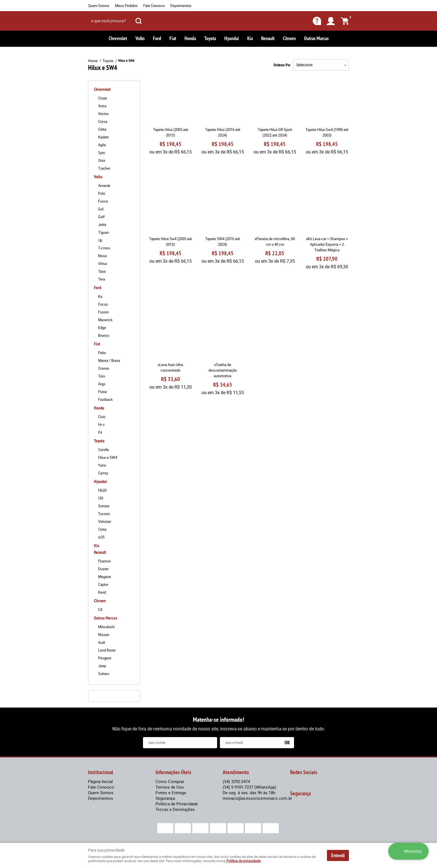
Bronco (104, 335)
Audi (102, 642)
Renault (268, 38)
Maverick (105, 320)
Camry (103, 473)
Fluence (104, 561)
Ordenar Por (282, 65)
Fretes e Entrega (171, 793)
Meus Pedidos (126, 6)
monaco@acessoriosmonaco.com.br (257, 798)
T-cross (104, 248)
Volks (140, 38)
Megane (105, 577)
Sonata (104, 506)
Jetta (102, 225)
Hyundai (232, 38)
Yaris (102, 465)
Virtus (103, 264)
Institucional (101, 772)
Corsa (103, 121)
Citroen (289, 38)
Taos (102, 271)
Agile (102, 145)
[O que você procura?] (139, 21)
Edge (102, 328)
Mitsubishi (106, 627)
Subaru (104, 674)
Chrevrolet (118, 38)
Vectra (103, 114)
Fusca (103, 201)
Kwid (102, 592)
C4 (100, 609)
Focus (103, 304)
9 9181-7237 (249, 787)
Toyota (210, 38)
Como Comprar (170, 781)
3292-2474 (236, 781)
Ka (100, 296)
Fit (100, 432)
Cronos (104, 368)
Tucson (104, 514)
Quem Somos (99, 6)
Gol (101, 209)
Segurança (165, 798)
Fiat (173, 38)
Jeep (102, 666)
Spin (102, 153)
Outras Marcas (316, 38)
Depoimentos (181, 6)
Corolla (104, 450)
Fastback (105, 399)
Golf (101, 217)
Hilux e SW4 (108, 457)
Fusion (103, 312)
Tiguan (104, 232)
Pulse (103, 392)
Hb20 (102, 490)
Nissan (104, 635)
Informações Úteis (173, 772)
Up (100, 240)
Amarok (104, 186)
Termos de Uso (170, 787)
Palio (102, 353)
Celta (102, 129)
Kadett (103, 137)
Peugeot (105, 658)
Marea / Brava (109, 360)
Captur (103, 584)
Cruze (103, 98)
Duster (103, 569)
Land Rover (107, 650)
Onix (102, 160)
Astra (102, 106)
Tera (102, 279)
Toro (102, 376)
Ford (157, 38)
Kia (250, 38)
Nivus (103, 256)
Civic (102, 417)
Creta (102, 529)
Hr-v (101, 425)
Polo (102, 193)
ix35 (101, 537)
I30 (101, 498)
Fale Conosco (154, 6)
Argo (102, 384)
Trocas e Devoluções (175, 809)
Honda (190, 38)
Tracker (104, 168)
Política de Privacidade (177, 804)
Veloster (105, 521)
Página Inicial (100, 781)
